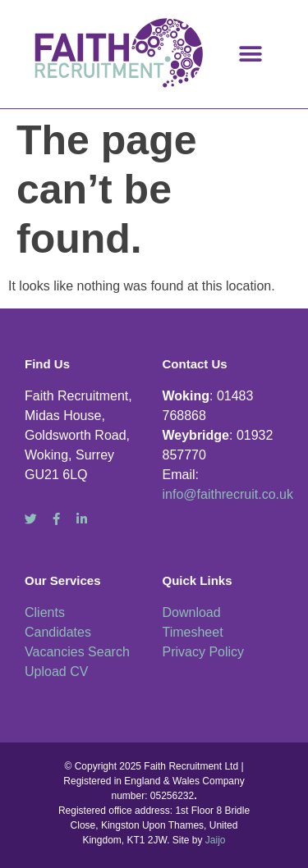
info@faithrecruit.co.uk (228, 494)
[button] (250, 54)
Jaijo (216, 840)
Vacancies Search (77, 652)
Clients (45, 612)
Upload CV (56, 672)
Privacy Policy (204, 652)
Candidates (58, 632)
